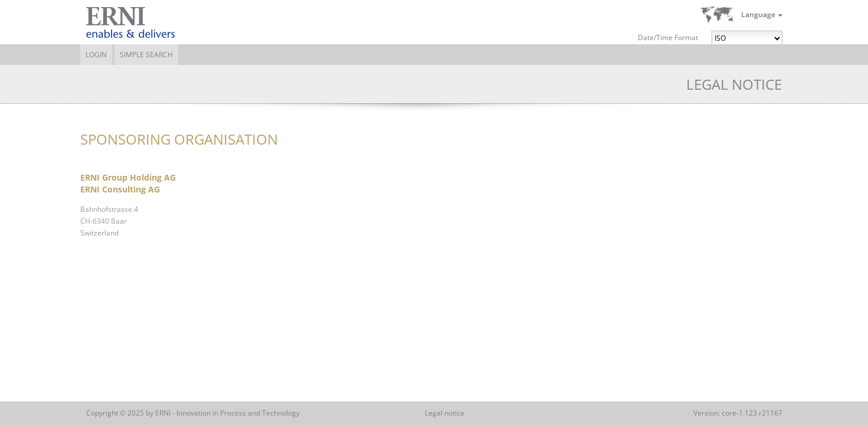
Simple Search (146, 55)
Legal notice (445, 413)
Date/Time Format (668, 37)
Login (96, 55)
